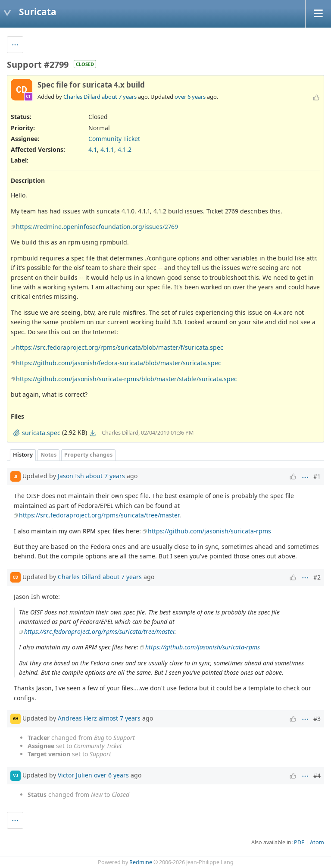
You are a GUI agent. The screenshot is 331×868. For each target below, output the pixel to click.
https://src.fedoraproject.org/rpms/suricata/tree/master (99, 515)
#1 (317, 476)
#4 (317, 776)
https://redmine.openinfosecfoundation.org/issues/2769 (97, 227)
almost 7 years (120, 718)
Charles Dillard (82, 97)
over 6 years (190, 97)
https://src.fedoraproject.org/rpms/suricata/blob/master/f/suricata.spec (120, 347)
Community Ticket (114, 139)
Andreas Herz (77, 718)
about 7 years (119, 97)
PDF (299, 842)
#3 (317, 719)
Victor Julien (75, 775)
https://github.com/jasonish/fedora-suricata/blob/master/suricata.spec (119, 363)
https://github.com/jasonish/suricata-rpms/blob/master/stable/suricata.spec (126, 379)
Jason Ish (71, 476)
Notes (48, 455)
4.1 (93, 149)
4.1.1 (107, 149)
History (23, 455)
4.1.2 (125, 149)
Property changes (88, 455)
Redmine (141, 862)
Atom (317, 842)
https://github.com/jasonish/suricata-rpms (209, 531)
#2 (317, 577)
